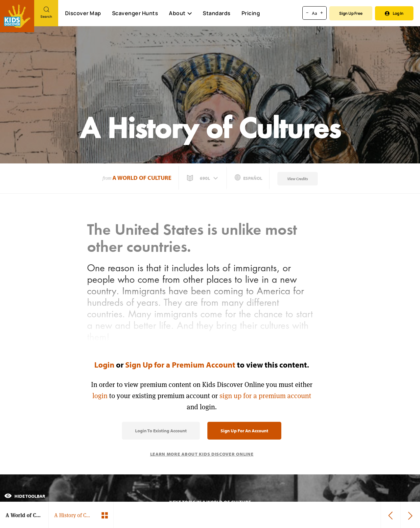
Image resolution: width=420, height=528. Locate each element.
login (100, 396)
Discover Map (83, 13)
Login (104, 365)
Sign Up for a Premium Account (180, 365)
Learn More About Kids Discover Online (202, 454)
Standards (217, 13)
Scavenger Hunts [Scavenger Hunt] (135, 13)
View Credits (298, 179)
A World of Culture (142, 178)
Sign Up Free (351, 13)
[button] (203, 178)
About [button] (180, 13)
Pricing (251, 13)
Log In (394, 13)
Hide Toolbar (25, 496)
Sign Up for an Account (244, 431)
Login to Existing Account (161, 431)
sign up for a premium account (265, 396)
